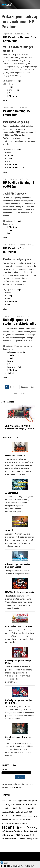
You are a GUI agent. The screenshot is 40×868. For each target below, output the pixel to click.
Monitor (12, 816)
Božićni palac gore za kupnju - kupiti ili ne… (19, 702)
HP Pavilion (12, 96)
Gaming (6, 804)
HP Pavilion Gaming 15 (17, 167)
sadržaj (23, 827)
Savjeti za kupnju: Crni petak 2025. (18, 738)
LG (33, 808)
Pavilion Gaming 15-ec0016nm (17, 113)
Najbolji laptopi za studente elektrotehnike (20, 322)
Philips (28, 820)
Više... (5, 100)
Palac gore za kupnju (23, 346)
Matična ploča (15, 812)
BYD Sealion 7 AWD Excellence (19, 626)
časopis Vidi (32, 839)
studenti (10, 373)
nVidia (19, 816)
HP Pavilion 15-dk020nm (14, 250)
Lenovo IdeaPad (14, 367)
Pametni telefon (18, 820)
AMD (8, 801)
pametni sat (6, 820)
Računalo (23, 823)
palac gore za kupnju (16, 352)
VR (18, 839)
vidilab (8, 839)
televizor (10, 835)
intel (10, 808)
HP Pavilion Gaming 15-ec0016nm (19, 184)
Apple (20, 801)
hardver (10, 155)
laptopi (10, 87)
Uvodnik (33, 835)
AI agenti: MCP (12, 493)
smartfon (13, 831)
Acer (4, 801)
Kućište (16, 808)
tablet (4, 835)
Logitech (5, 812)
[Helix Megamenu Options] (34, 4)
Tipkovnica (25, 835)
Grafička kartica (17, 804)
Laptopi (18, 81)
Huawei (5, 808)
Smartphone (23, 831)
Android (14, 801)
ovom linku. (18, 787)
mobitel (5, 816)
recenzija (11, 827)
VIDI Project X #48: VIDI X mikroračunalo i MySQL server (19, 427)
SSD (36, 831)
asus (25, 801)
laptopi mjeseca (14, 355)
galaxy (34, 801)
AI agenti (9, 530)
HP (8, 93)
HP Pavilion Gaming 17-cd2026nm (19, 39)
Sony (32, 831)
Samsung (32, 827)
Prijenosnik (6, 823)
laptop (10, 158)
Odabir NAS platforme (15, 456)
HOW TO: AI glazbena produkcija (20, 592)
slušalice (5, 831)
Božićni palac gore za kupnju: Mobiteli (18, 662)
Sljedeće (24, 387)
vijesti (14, 839)
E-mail (4, 769)
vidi (3, 839)
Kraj (32, 387)
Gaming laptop (13, 90)
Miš (31, 812)
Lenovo (10, 361)
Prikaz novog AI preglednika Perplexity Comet (18, 566)
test (9, 233)
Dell (30, 801)
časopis (23, 839)
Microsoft (25, 812)
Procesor (15, 823)
